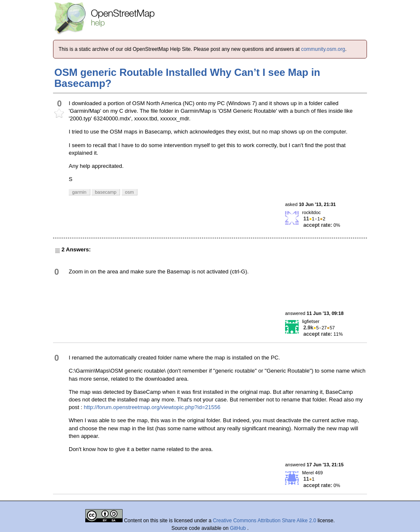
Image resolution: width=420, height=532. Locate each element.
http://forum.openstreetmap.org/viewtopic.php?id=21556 (152, 407)
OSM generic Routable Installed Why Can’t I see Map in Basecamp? (187, 78)
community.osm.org (323, 49)
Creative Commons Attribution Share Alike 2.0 (265, 521)
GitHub (239, 528)
